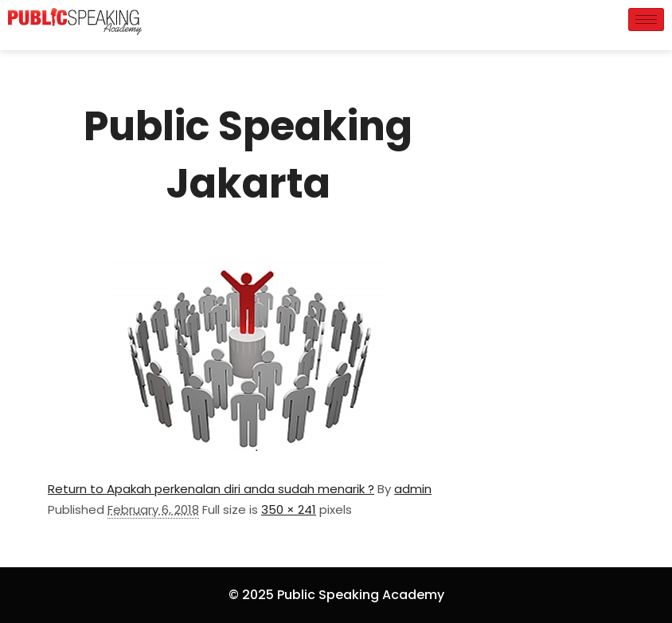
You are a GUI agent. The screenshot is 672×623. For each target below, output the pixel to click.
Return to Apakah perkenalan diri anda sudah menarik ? (211, 489)
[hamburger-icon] (646, 20)
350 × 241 (289, 509)
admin (413, 489)
